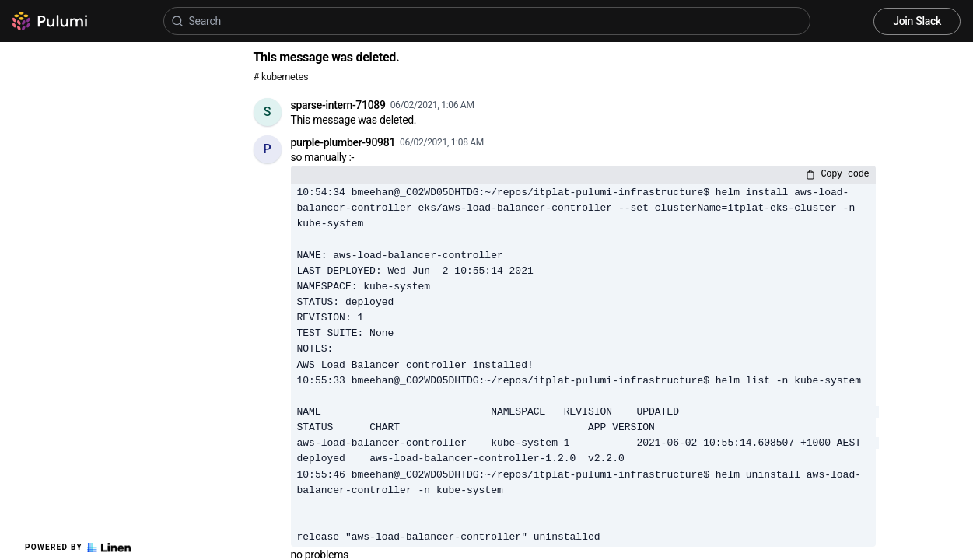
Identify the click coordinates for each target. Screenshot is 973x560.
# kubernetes (281, 77)
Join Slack (917, 21)
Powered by (78, 548)
